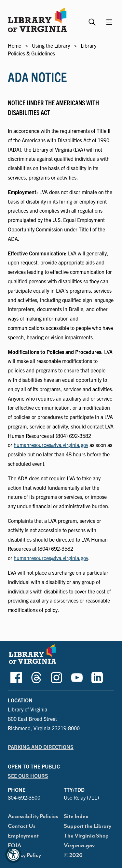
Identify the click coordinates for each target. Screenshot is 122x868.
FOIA (14, 846)
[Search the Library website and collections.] (93, 19)
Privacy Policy (24, 855)
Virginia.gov (79, 846)
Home (14, 45)
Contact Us (22, 826)
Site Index (76, 816)
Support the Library (88, 826)
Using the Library (51, 45)
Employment (23, 836)
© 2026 (73, 855)
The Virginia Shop (86, 836)
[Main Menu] (109, 22)
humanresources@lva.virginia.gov (51, 445)
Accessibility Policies (33, 816)
